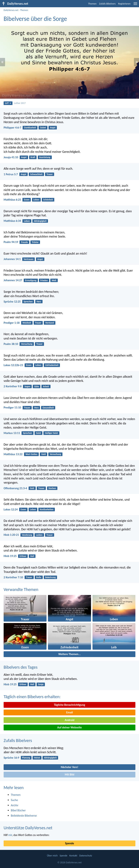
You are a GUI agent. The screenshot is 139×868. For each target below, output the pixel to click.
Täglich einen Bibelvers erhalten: (32, 697)
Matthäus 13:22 (13, 454)
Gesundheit (48, 408)
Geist (39, 433)
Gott (32, 488)
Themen (92, 4)
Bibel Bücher (18, 810)
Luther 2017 (20, 103)
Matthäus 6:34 (12, 221)
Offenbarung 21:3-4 (15, 488)
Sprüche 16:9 (11, 758)
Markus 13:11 (12, 433)
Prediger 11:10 (12, 407)
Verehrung (27, 535)
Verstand (50, 323)
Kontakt (73, 856)
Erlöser (23, 556)
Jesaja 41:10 (11, 157)
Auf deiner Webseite (69, 727)
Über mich (52, 856)
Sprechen (28, 302)
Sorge (41, 684)
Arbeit (46, 386)
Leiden (39, 535)
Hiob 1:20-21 (11, 535)
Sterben (52, 488)
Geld (44, 454)
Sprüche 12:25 (12, 302)
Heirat (37, 758)
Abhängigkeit (40, 221)
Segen (27, 386)
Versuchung (27, 344)
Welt (54, 280)
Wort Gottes (31, 454)
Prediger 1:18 (12, 323)
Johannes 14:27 (13, 280)
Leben (36, 200)
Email (70, 712)
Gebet (43, 128)
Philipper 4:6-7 (12, 128)
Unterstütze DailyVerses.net (28, 828)
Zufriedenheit (52, 365)
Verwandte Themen (21, 589)
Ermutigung (31, 280)
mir (10, 835)
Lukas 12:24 (11, 509)
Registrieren (124, 4)
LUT (8, 103)
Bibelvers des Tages (21, 667)
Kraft (33, 157)
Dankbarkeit (30, 128)
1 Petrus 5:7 (11, 174)
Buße (39, 577)
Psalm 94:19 (11, 242)
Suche (14, 800)
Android (69, 720)
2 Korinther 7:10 (13, 577)
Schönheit (48, 200)
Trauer (50, 174)
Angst (53, 128)
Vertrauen (29, 259)
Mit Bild (70, 774)
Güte (37, 386)
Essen (27, 200)
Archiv (15, 805)
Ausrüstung (45, 157)
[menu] (135, 5)
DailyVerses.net (11, 10)
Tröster (35, 242)
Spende (69, 843)
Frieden (44, 280)
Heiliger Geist (51, 433)
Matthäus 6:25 (12, 200)
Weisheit (27, 323)
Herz (39, 302)
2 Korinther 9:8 (13, 386)
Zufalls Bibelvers (107, 4)
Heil (32, 556)
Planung (26, 758)
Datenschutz (86, 856)
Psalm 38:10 (11, 344)
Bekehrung (50, 577)
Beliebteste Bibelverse (24, 816)
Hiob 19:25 (10, 556)
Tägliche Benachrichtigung (69, 705)
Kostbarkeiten (47, 509)
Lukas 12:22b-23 (13, 365)
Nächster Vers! (69, 767)
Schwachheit (36, 174)
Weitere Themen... (69, 654)
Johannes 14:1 (12, 259)
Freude (24, 242)
